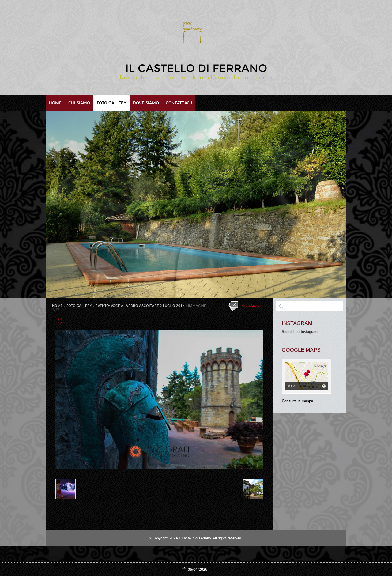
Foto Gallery (111, 103)
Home (55, 103)
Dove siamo (146, 103)
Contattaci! (179, 103)
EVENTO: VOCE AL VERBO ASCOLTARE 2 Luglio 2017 (140, 306)
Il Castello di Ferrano (196, 68)
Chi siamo (79, 103)
